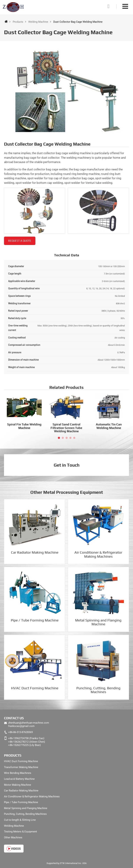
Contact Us (14, 718)
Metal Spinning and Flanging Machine (98, 622)
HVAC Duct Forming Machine (35, 688)
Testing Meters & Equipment (20, 832)
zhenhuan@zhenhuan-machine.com (29, 723)
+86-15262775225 (18, 745)
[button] (59, 438)
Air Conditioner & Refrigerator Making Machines (98, 554)
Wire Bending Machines (18, 773)
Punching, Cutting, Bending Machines (98, 690)
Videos (16, 849)
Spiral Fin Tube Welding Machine (24, 426)
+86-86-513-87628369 (20, 732)
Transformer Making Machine (21, 767)
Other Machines (13, 837)
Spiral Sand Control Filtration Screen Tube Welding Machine (66, 428)
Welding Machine (38, 22)
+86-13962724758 (18, 738)
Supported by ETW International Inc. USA (66, 863)
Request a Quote (20, 241)
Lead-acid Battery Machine (19, 779)
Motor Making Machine (18, 785)
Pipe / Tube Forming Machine (35, 620)
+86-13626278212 (18, 742)
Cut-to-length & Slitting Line (20, 820)
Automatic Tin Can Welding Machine (109, 426)
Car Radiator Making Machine (35, 552)
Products (18, 22)
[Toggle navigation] (125, 6)
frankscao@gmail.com (21, 726)
